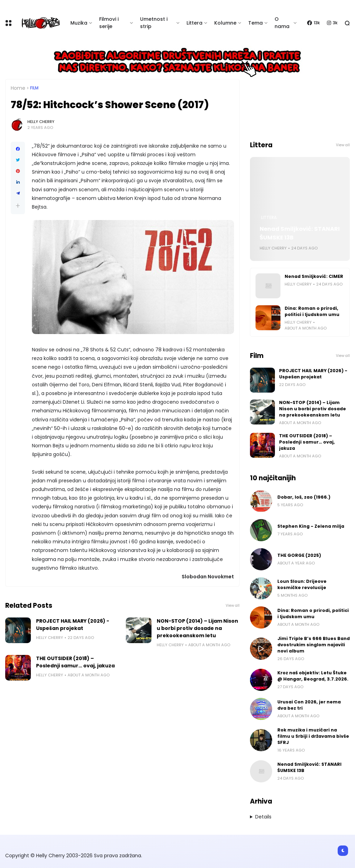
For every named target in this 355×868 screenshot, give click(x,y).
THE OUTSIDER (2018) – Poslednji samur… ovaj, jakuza (75, 662)
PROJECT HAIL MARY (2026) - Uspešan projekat (73, 625)
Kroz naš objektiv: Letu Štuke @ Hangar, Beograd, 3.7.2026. (313, 676)
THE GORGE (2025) (299, 555)
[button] (18, 206)
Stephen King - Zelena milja (311, 526)
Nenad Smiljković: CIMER (314, 276)
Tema (256, 23)
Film (34, 88)
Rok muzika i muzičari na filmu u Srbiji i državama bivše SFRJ (313, 736)
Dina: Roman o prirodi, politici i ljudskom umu (312, 311)
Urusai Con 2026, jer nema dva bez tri (309, 705)
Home (18, 88)
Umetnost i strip (154, 23)
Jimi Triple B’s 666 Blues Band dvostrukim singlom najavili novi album (314, 645)
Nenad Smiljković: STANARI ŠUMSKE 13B (300, 233)
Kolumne (225, 23)
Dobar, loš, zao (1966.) (304, 497)
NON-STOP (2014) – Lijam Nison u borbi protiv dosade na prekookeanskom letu (197, 628)
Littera (194, 23)
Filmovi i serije (109, 23)
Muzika (79, 23)
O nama (282, 23)
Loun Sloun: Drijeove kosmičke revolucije (302, 584)
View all (233, 606)
